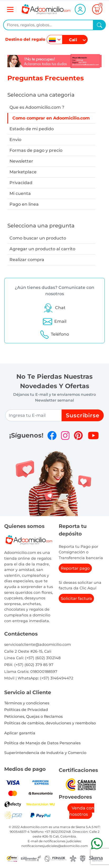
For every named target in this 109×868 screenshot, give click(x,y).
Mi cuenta (20, 193)
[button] (54, 308)
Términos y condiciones (27, 703)
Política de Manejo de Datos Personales (42, 743)
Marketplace (23, 172)
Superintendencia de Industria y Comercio (45, 753)
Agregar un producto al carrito (42, 249)
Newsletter (21, 161)
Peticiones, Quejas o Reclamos (33, 716)
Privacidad (21, 183)
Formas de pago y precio (36, 150)
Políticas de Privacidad (26, 710)
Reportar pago (75, 568)
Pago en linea (24, 204)
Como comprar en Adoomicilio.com (51, 118)
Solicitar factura (76, 598)
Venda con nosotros (82, 811)
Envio (15, 140)
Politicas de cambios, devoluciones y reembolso (50, 723)
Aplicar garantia (20, 733)
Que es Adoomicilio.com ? (37, 107)
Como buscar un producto (38, 238)
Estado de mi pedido (32, 129)
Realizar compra (27, 260)
